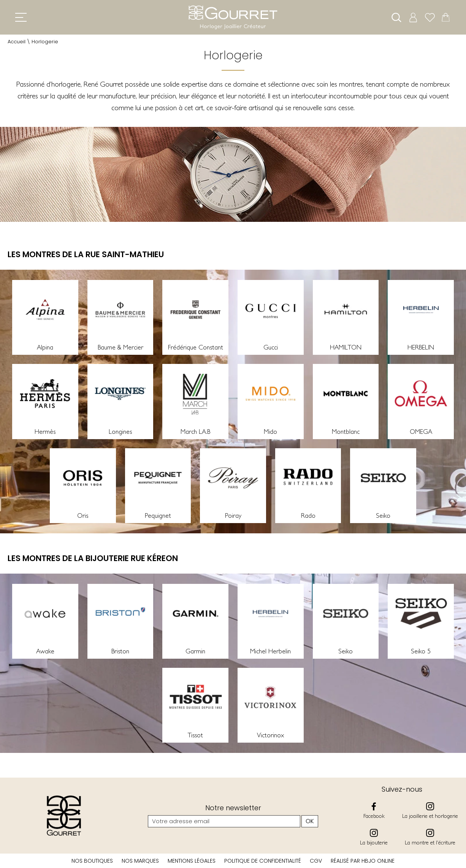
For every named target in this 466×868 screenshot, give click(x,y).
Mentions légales (192, 861)
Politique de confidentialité (263, 861)
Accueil (17, 42)
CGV (316, 861)
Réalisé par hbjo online (363, 861)
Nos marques (140, 861)
